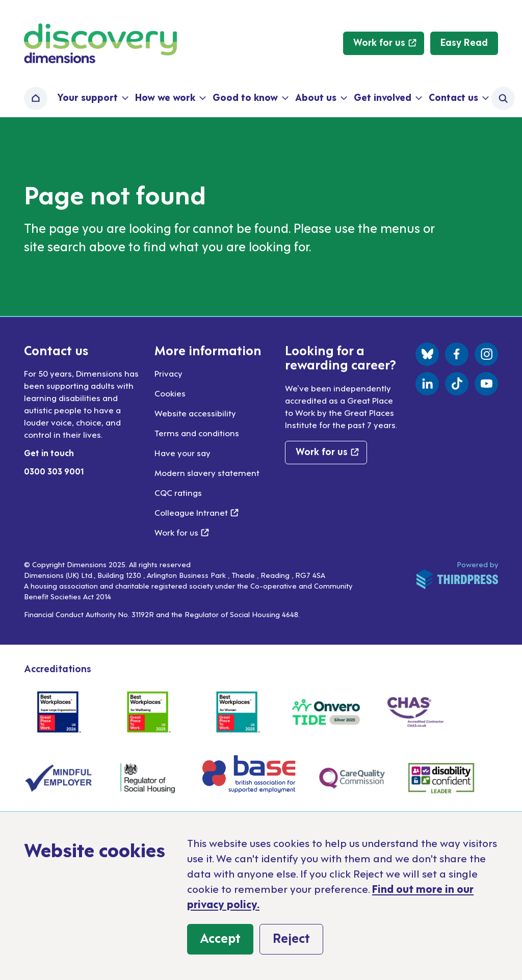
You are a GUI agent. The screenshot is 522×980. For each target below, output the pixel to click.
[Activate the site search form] (503, 98)
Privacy (168, 373)
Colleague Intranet (197, 512)
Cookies (170, 393)
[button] (92, 98)
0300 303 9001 (54, 471)
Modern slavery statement (207, 472)
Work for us (182, 532)
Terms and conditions (197, 433)
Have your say (182, 453)
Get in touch (49, 453)
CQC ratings (178, 492)
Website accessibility (195, 413)
